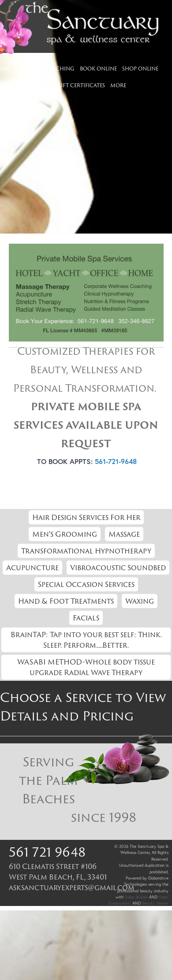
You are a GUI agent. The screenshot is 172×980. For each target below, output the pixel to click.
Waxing (140, 601)
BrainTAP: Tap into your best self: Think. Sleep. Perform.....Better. (86, 640)
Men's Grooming (65, 534)
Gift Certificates (81, 85)
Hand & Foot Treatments (66, 601)
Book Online (98, 69)
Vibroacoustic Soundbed (118, 568)
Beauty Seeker (155, 903)
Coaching (59, 69)
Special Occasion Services (86, 584)
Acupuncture (32, 568)
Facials (86, 618)
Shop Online (140, 69)
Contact (38, 85)
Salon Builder (136, 897)
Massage (124, 534)
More (118, 85)
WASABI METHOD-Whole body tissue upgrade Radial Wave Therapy (86, 667)
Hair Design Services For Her (86, 517)
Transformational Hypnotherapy (86, 551)
